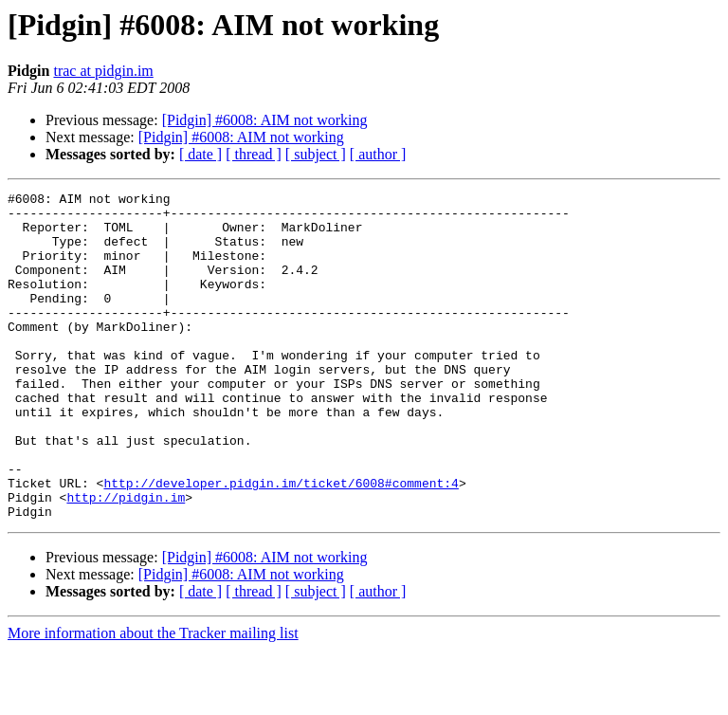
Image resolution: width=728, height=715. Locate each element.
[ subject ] (316, 154)
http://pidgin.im (126, 559)
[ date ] (200, 154)
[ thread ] (254, 154)
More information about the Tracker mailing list (153, 698)
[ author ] (378, 154)
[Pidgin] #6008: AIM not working (265, 120)
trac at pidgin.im (103, 71)
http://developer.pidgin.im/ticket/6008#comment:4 (281, 542)
